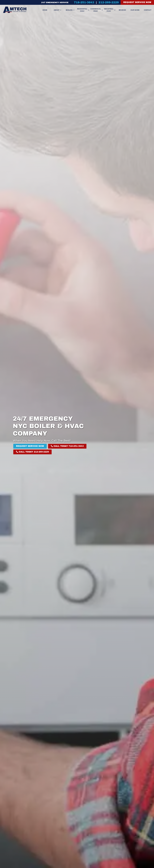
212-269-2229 (109, 2)
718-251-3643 (84, 2)
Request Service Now (137, 2)
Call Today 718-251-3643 (67, 446)
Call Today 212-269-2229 (32, 452)
